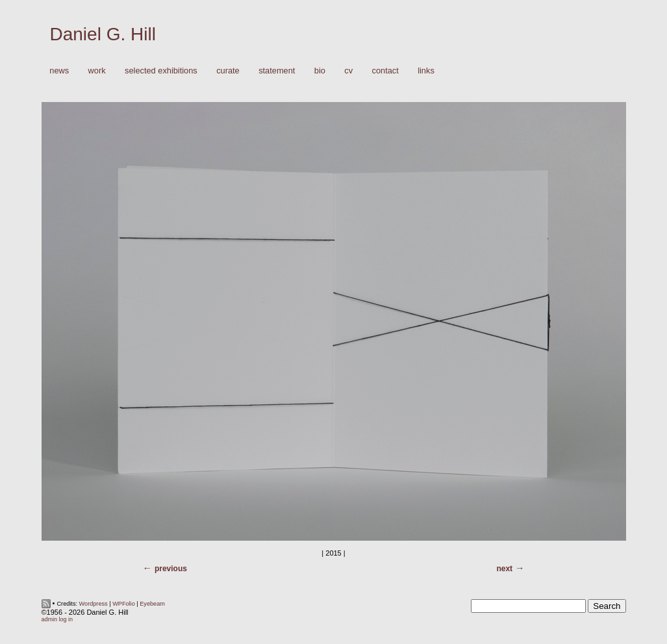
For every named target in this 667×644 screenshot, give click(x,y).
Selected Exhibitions (161, 71)
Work (94, 71)
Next (504, 569)
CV (348, 71)
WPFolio (124, 604)
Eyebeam (152, 604)
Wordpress (94, 604)
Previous (171, 569)
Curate (228, 71)
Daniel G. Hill (103, 34)
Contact (385, 71)
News (59, 71)
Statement (277, 71)
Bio (320, 71)
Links (426, 71)
